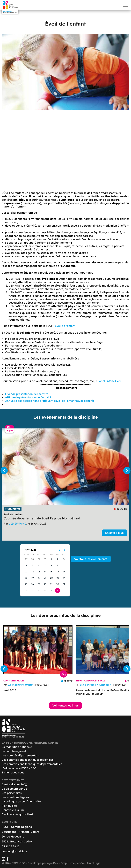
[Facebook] (8, 860)
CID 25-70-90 (17, 524)
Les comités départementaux (21, 755)
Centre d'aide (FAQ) (14, 784)
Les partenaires (12, 793)
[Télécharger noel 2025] (38, 650)
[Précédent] (4, 471)
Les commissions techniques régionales (28, 760)
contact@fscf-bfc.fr (14, 851)
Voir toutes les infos (65, 705)
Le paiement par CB (14, 789)
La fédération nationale (17, 747)
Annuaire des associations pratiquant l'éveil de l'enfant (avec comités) (50, 401)
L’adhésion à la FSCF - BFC (19, 768)
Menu (125, 5)
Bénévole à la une (13, 810)
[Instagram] (3, 860)
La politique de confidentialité (21, 801)
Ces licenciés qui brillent (17, 814)
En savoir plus (114, 533)
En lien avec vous (13, 772)
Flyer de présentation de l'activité (27, 394)
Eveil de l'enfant (65, 326)
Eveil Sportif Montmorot (20, 685)
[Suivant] (127, 471)
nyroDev (53, 863)
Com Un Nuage (90, 863)
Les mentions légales (15, 797)
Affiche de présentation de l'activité (28, 397)
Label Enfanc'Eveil (109, 381)
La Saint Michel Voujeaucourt (96, 685)
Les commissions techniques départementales (32, 764)
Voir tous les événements (91, 559)
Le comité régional (14, 751)
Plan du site (9, 806)
